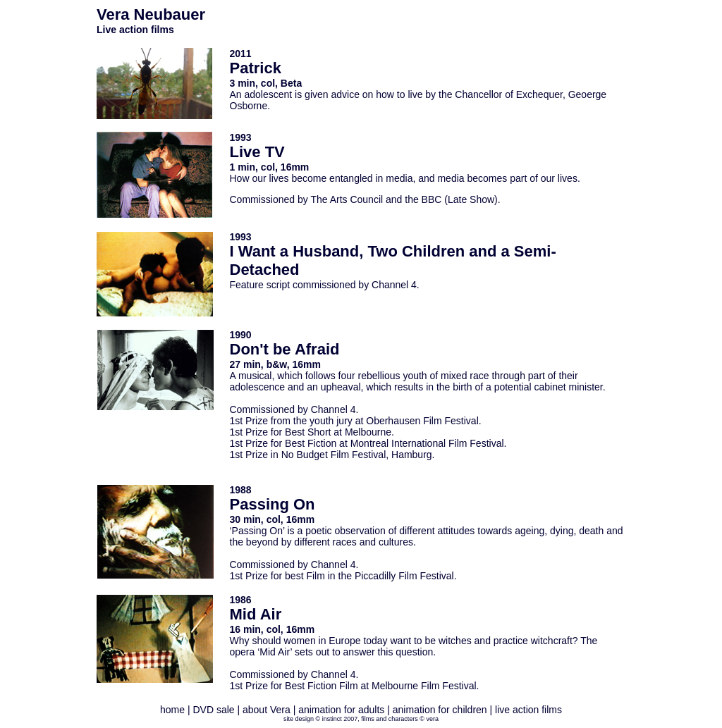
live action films (528, 710)
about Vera (267, 710)
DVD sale (213, 710)
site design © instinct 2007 (320, 719)
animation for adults (341, 710)
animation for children (440, 710)
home (174, 710)
